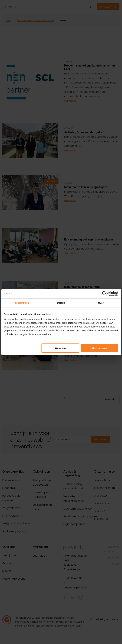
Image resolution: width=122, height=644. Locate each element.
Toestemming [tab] (21, 303)
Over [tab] (101, 303)
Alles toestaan (99, 348)
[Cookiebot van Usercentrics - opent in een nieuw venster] (104, 294)
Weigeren (60, 348)
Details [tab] (61, 303)
